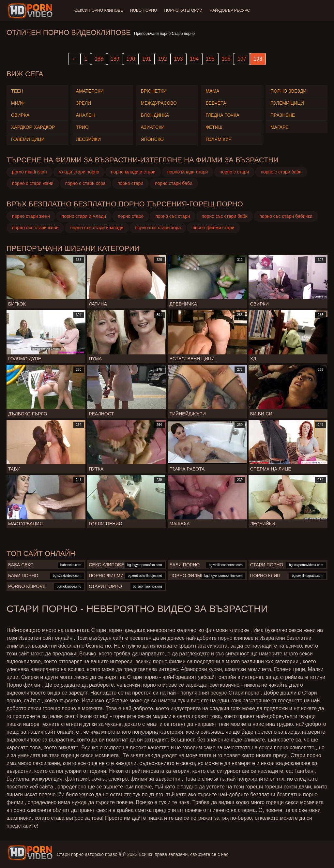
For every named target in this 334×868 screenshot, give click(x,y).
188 (99, 59)
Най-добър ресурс (232, 10)
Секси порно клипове (99, 10)
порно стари (130, 183)
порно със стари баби (225, 216)
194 (194, 59)
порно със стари (173, 216)
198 (258, 59)
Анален (85, 115)
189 (115, 59)
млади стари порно (79, 172)
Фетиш (214, 127)
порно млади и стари (133, 172)
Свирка (20, 115)
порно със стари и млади (97, 228)
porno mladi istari (30, 172)
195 (210, 59)
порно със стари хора (158, 228)
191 (147, 59)
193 (179, 59)
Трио (82, 127)
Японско (152, 139)
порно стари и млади (84, 216)
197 (242, 59)
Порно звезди (288, 91)
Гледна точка (222, 115)
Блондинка (155, 115)
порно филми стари (213, 228)
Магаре (280, 127)
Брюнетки (154, 91)
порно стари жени (31, 216)
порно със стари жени (35, 228)
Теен (17, 91)
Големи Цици (28, 139)
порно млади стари (188, 172)
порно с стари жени (33, 183)
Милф (18, 103)
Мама (212, 91)
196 (226, 59)
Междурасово (159, 103)
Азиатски (153, 127)
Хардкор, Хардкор (33, 127)
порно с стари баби (281, 172)
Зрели (83, 103)
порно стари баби (174, 183)
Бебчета (216, 103)
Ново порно (144, 10)
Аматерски (90, 91)
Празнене (283, 115)
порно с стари (234, 172)
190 (131, 59)
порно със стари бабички (286, 216)
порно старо (131, 216)
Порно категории (184, 10)
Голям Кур (218, 139)
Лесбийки (88, 139)
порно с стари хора (85, 183)
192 (163, 59)
